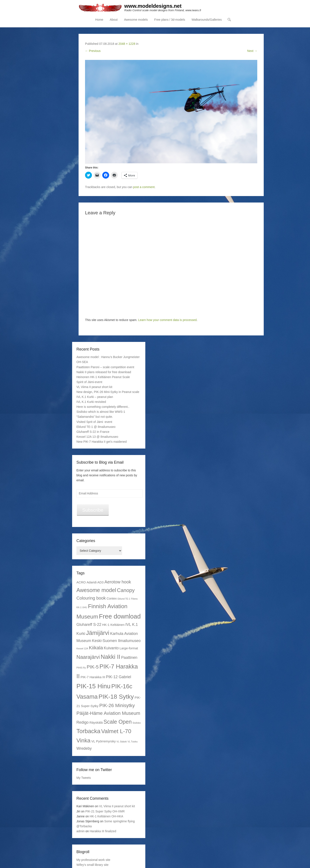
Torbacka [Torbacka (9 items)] (88, 731)
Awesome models (136, 20)
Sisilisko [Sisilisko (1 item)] (137, 723)
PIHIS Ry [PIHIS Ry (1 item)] (81, 668)
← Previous (93, 51)
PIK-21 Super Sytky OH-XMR (105, 811)
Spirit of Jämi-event (89, 382)
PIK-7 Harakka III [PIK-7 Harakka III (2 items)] (93, 677)
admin (81, 831)
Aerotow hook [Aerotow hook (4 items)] (118, 582)
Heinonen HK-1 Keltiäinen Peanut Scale (103, 377)
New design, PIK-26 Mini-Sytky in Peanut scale (108, 392)
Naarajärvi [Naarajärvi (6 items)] (88, 657)
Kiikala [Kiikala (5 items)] (96, 648)
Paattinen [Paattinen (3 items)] (129, 658)
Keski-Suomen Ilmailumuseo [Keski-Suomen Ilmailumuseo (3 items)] (116, 641)
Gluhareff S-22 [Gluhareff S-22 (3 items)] (89, 625)
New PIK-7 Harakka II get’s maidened (102, 442)
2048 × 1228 (127, 44)
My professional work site (93, 860)
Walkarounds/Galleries (207, 20)
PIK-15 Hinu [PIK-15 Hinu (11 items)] (93, 686)
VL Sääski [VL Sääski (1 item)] (122, 742)
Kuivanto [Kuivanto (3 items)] (111, 648)
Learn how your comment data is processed (167, 320)
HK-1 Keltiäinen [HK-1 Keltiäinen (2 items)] (113, 625)
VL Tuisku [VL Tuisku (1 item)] (133, 742)
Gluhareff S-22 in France (93, 432)
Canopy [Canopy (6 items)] (126, 590)
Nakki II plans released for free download (104, 372)
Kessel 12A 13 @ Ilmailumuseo (97, 437)
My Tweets (84, 778)
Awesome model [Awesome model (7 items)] (96, 590)
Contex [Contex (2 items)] (112, 598)
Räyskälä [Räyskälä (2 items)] (96, 722)
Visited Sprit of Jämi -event (94, 422)
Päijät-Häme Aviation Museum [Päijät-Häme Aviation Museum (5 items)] (108, 713)
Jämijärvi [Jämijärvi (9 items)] (98, 633)
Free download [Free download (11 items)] (120, 616)
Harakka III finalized (103, 831)
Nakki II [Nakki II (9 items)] (110, 657)
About (114, 20)
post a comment (144, 187)
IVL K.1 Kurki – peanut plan (95, 397)
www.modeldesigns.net (153, 6)
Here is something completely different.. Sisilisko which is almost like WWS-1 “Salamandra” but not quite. (103, 412)
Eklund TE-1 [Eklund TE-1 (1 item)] (124, 599)
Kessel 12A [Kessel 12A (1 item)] (82, 648)
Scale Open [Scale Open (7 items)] (118, 722)
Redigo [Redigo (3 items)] (83, 722)
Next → (252, 51)
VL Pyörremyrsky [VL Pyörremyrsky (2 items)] (103, 741)
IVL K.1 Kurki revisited (91, 402)
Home (99, 20)
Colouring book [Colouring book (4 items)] (91, 598)
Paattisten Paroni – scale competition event (105, 367)
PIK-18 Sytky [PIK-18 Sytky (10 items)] (116, 697)
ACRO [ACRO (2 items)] (81, 582)
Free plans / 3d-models (170, 20)
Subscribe (93, 510)
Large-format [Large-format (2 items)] (129, 648)
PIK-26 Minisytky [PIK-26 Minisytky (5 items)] (117, 705)
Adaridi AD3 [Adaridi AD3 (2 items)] (95, 582)
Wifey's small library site (92, 865)
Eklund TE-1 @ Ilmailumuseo (96, 427)
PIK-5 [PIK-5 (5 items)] (93, 667)
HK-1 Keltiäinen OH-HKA (107, 816)
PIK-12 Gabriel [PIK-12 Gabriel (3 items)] (119, 677)
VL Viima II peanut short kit (94, 387)
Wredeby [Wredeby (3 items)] (84, 748)
